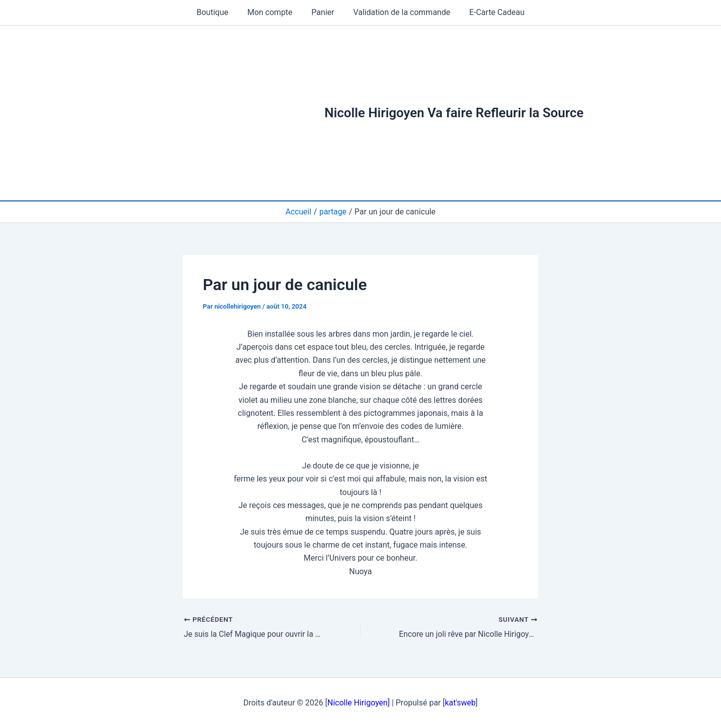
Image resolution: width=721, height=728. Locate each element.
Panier (323, 12)
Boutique (219, 12)
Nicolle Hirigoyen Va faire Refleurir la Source (454, 113)
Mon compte (273, 12)
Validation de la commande (399, 12)
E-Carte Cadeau (491, 12)
